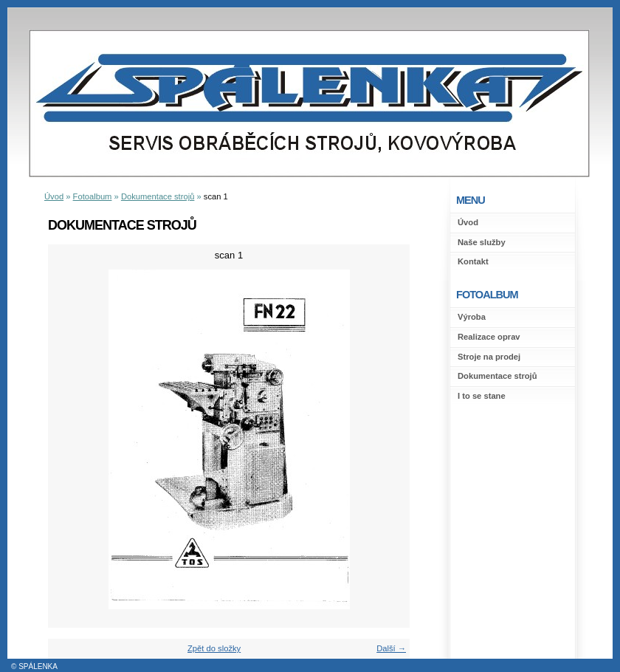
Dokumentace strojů (497, 376)
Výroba (472, 317)
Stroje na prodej (489, 357)
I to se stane (482, 396)
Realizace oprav (489, 337)
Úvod (468, 222)
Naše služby (482, 242)
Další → (391, 648)
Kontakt (473, 261)
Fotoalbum (93, 196)
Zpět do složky (214, 648)
